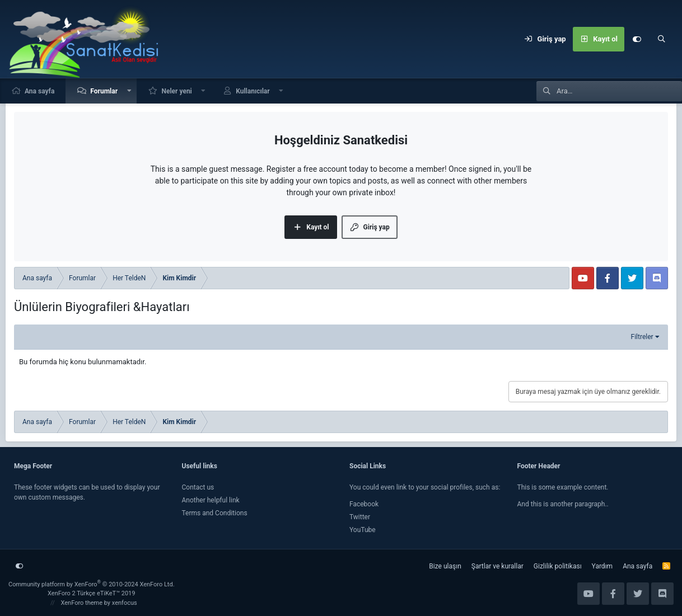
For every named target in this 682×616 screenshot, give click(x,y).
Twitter (360, 517)
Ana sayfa (39, 91)
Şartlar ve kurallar (498, 566)
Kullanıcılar (253, 91)
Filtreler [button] (642, 337)
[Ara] (661, 39)
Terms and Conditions (215, 513)
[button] (129, 91)
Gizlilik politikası (558, 566)
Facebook (364, 504)
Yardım (602, 566)
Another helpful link (211, 500)
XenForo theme (82, 603)
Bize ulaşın (445, 566)
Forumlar (104, 91)
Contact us (198, 487)
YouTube (363, 530)
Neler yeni (176, 91)
